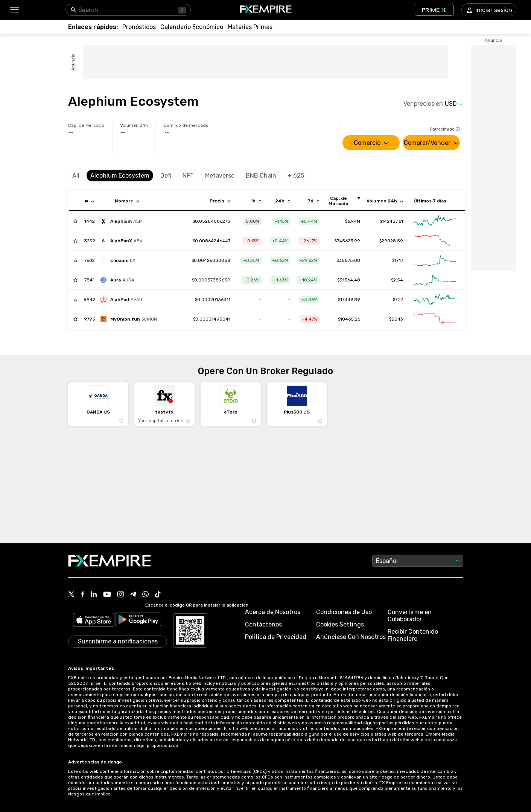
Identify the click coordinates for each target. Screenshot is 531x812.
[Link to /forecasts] (139, 27)
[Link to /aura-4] (211, 280)
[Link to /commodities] (250, 27)
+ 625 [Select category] (296, 176)
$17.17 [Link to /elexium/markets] (398, 260)
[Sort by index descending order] (89, 201)
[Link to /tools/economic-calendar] (192, 27)
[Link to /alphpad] (213, 300)
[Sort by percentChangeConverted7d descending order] (313, 201)
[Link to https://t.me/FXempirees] (133, 595)
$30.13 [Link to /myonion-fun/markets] (396, 319)
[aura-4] (119, 280)
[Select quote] (454, 104)
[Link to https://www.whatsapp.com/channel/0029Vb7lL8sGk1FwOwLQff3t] (146, 595)
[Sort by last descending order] (220, 201)
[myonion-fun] (131, 319)
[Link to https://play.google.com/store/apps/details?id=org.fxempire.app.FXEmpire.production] (138, 621)
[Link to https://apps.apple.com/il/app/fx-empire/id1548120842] (94, 621)
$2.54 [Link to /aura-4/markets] (397, 280)
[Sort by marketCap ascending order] (341, 201)
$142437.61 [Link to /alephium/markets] (391, 221)
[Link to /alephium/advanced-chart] (435, 221)
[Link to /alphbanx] (211, 241)
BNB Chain (261, 176)
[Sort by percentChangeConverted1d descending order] (283, 201)
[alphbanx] (123, 241)
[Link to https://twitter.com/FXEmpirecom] (72, 595)
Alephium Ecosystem (120, 176)
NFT (188, 176)
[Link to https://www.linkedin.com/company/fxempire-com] (94, 595)
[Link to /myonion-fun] (212, 319)
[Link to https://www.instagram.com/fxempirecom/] (120, 595)
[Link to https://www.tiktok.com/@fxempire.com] (158, 595)
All (76, 176)
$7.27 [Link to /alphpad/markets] (398, 300)
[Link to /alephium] (211, 221)
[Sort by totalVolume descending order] (385, 201)
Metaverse (220, 176)
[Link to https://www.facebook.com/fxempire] (83, 595)
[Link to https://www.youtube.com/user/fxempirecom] (107, 595)
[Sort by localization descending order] (127, 201)
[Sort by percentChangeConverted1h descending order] (256, 201)
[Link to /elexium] (211, 260)
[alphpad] (123, 300)
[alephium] (124, 221)
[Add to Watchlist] (75, 221)
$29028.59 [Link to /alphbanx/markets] (391, 241)
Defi (166, 176)
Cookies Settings (340, 624)
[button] (14, 10)
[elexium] (120, 260)
